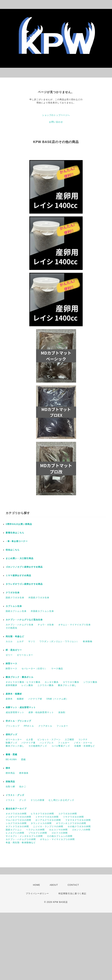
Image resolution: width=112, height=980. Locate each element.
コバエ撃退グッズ (61, 746)
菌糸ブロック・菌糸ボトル (20, 677)
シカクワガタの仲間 (16, 823)
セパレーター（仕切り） (34, 669)
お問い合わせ (56, 122)
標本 (8, 768)
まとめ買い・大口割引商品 (20, 558)
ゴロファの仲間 (59, 833)
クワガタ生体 (13, 593)
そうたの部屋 (38, 800)
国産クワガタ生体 (15, 598)
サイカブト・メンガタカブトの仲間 (24, 836)
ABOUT (54, 885)
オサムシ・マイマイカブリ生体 (74, 625)
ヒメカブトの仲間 (15, 833)
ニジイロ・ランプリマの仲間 (48, 827)
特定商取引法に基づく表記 (72, 894)
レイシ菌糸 (27, 685)
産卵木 (9, 699)
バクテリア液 (28, 743)
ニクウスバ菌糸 (46, 685)
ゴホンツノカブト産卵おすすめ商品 (24, 567)
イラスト (10, 800)
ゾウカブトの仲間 (38, 833)
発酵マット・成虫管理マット (21, 707)
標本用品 (10, 773)
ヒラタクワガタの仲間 (42, 814)
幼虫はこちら (13, 550)
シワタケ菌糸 (90, 682)
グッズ (23, 800)
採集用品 (10, 782)
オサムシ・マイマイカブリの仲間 (57, 839)
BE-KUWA (11, 759)
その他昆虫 (11, 628)
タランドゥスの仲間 (41, 823)
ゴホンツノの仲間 (81, 830)
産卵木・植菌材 (14, 694)
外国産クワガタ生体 (39, 598)
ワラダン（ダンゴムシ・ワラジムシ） (59, 641)
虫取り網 (10, 787)
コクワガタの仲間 (68, 814)
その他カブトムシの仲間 (60, 836)
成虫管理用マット (15, 712)
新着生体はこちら (15, 533)
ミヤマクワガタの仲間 (47, 817)
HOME (36, 885)
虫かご (23, 787)
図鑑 (23, 759)
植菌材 (20, 699)
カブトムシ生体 (14, 606)
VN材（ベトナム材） (57, 699)
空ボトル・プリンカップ (18, 721)
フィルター (62, 726)
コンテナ (83, 740)
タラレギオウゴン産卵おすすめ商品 (24, 584)
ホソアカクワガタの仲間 (48, 820)
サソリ (32, 641)
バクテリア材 (35, 699)
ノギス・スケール (83, 743)
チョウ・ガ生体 (46, 625)
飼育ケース (11, 664)
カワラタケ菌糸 (71, 682)
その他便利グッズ (38, 746)
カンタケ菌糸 (52, 682)
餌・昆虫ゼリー (14, 650)
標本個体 (24, 773)
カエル (9, 641)
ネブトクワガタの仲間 (17, 827)
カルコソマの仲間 (58, 830)
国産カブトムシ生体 (16, 611)
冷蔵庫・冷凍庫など (85, 746)
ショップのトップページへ (56, 115)
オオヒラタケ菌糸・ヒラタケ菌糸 (23, 682)
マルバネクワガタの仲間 (18, 820)
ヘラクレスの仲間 (35, 830)
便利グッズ (11, 735)
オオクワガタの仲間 (16, 814)
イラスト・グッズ (15, 795)
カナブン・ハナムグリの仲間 (21, 839)
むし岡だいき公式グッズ (61, 800)
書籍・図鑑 (11, 754)
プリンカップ (13, 726)
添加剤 (62, 712)
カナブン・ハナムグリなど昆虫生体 (24, 620)
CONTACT (73, 885)
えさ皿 (30, 740)
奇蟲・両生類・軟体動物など (21, 843)
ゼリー (9, 655)
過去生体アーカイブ (16, 809)
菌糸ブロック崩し (67, 685)
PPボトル (29, 726)
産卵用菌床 (11, 685)
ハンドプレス (47, 743)
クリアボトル (45, 726)
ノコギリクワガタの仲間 (18, 817)
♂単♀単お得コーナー (17, 541)
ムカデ (20, 641)
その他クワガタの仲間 (79, 827)
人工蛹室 (70, 740)
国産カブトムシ (14, 830)
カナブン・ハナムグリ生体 (20, 625)
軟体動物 (88, 641)
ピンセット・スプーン (49, 740)
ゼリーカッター (25, 655)
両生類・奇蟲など (15, 636)
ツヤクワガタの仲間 (73, 817)
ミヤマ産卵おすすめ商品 (18, 575)
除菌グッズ (11, 743)
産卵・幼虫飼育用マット (41, 712)
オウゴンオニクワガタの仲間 (71, 823)
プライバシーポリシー (37, 894)
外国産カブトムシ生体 (42, 611)
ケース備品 (57, 669)
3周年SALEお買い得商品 (19, 524)
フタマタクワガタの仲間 (78, 820)
